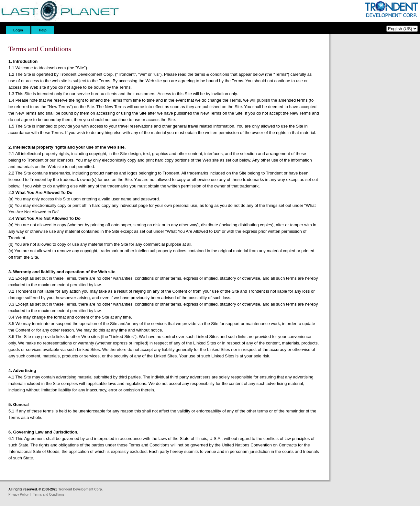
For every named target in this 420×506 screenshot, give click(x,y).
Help (43, 30)
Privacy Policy (18, 495)
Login (18, 30)
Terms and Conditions (49, 495)
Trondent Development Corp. (80, 489)
